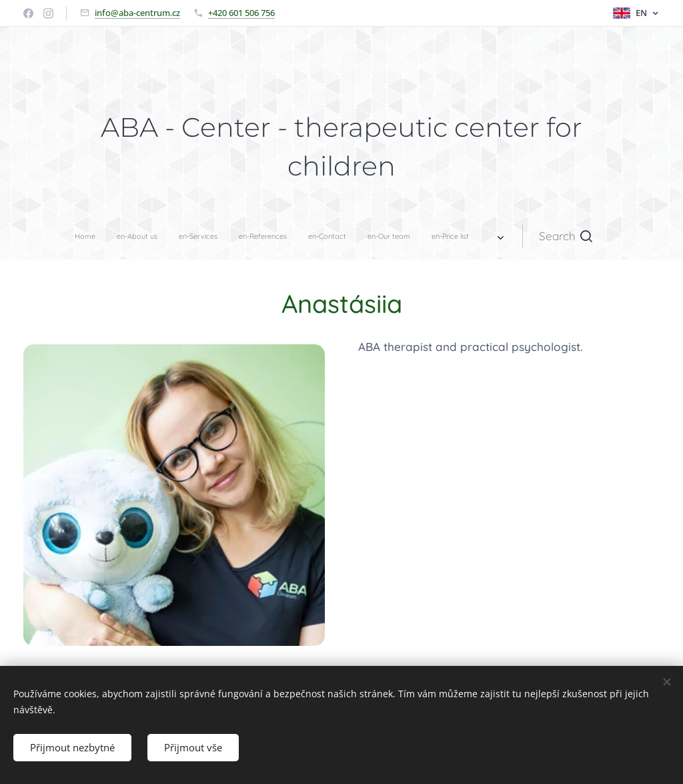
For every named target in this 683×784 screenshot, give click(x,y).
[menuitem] (222, 236)
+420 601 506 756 (241, 13)
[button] (423, 236)
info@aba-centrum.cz (137, 13)
